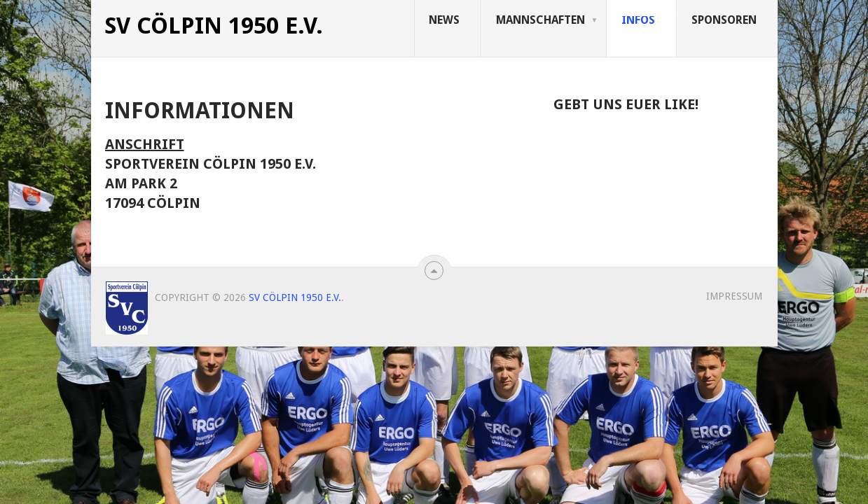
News (444, 20)
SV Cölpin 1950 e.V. (214, 26)
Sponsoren (724, 20)
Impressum (734, 296)
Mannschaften (540, 20)
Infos (638, 20)
